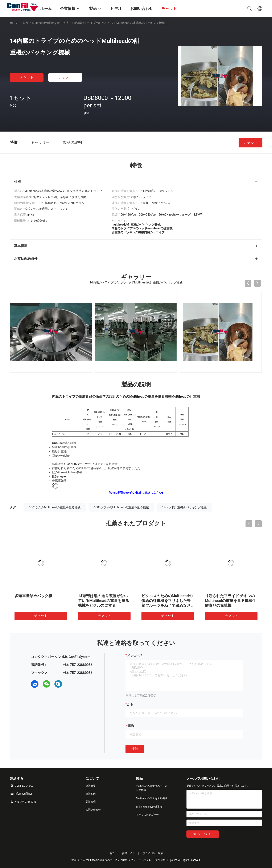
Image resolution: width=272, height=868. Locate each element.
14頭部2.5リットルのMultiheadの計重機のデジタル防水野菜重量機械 (40, 601)
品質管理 (91, 802)
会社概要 (91, 786)
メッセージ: (135, 655)
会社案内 (91, 794)
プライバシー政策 (153, 853)
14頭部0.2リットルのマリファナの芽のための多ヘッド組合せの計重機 (167, 601)
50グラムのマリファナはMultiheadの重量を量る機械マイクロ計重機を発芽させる (230, 601)
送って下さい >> (203, 834)
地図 (112, 853)
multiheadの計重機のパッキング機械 (152, 788)
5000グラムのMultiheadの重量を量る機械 (121, 507)
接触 (135, 749)
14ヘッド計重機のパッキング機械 (185, 507)
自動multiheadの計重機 (149, 807)
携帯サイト (128, 853)
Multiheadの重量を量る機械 (50, 23)
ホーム (14, 23)
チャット (27, 77)
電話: (131, 726)
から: (131, 704)
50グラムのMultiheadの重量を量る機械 (55, 507)
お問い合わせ (93, 810)
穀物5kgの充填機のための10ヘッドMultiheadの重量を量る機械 (104, 601)
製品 (26, 23)
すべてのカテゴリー (147, 815)
